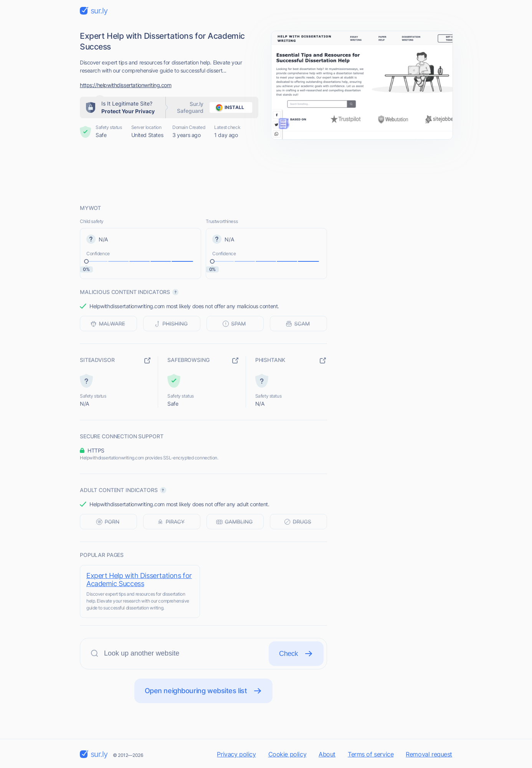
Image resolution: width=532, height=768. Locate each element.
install (229, 107)
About (327, 754)
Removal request (429, 754)
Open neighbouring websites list (204, 691)
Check (296, 654)
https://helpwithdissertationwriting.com (126, 85)
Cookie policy (287, 754)
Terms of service (371, 754)
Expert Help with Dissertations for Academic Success (139, 580)
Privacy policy (236, 754)
